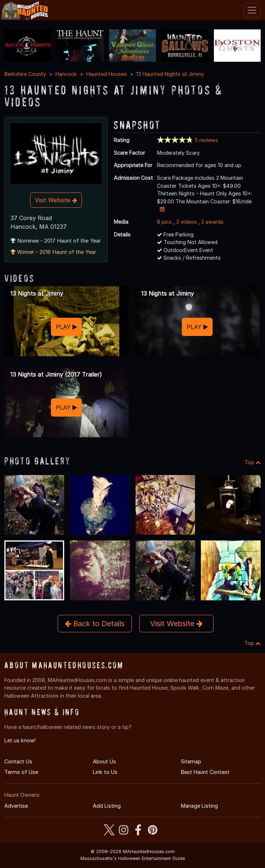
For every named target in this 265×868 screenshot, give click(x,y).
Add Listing (107, 806)
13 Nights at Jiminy (37, 293)
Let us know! (20, 740)
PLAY (67, 327)
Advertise (16, 806)
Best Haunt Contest (205, 772)
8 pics (164, 222)
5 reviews (206, 140)
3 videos (187, 222)
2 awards (212, 222)
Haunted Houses (107, 74)
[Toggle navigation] (252, 10)
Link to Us (105, 772)
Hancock (66, 74)
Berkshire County (25, 74)
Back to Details (95, 624)
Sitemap (191, 761)
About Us (104, 761)
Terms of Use (21, 772)
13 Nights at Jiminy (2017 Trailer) (56, 374)
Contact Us (18, 761)
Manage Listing (199, 806)
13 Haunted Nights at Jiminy (170, 74)
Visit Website (56, 200)
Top (252, 462)
